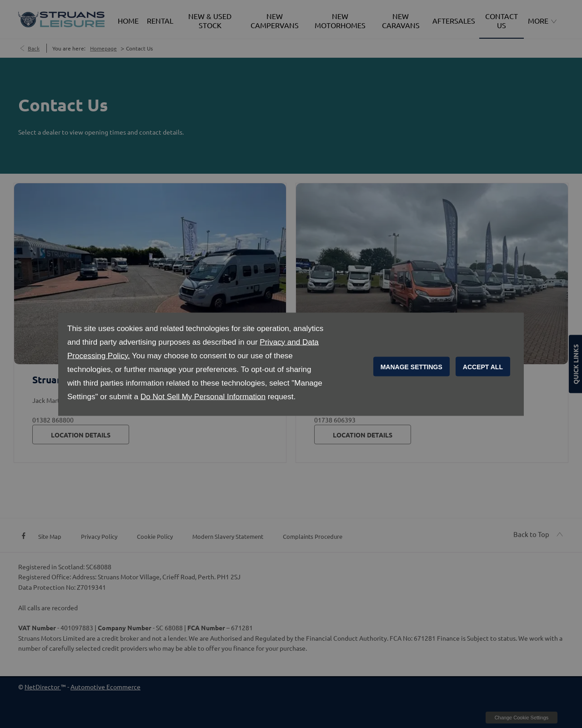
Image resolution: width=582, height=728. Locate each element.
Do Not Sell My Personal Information (203, 396)
